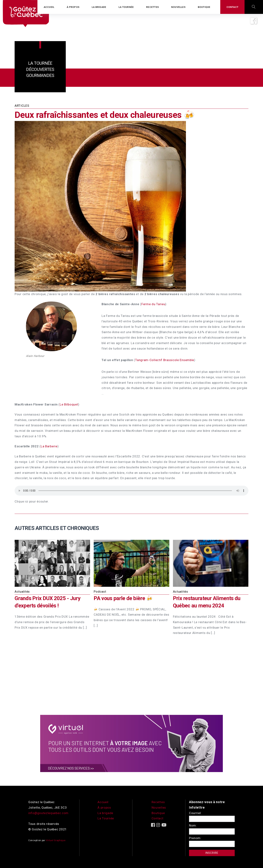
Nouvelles (159, 808)
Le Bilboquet (69, 404)
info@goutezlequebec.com (48, 813)
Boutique (158, 813)
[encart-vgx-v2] (131, 743)
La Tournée (106, 818)
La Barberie (49, 446)
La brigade (105, 813)
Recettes (158, 802)
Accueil (103, 802)
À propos (104, 808)
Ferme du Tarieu (153, 304)
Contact (158, 818)
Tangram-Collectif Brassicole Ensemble (165, 360)
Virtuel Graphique (56, 840)
